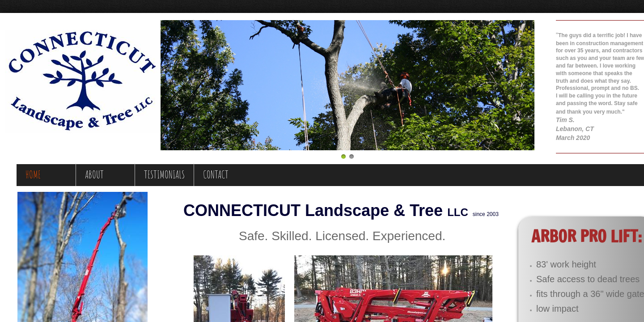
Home (33, 174)
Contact (216, 174)
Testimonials (164, 174)
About (94, 174)
